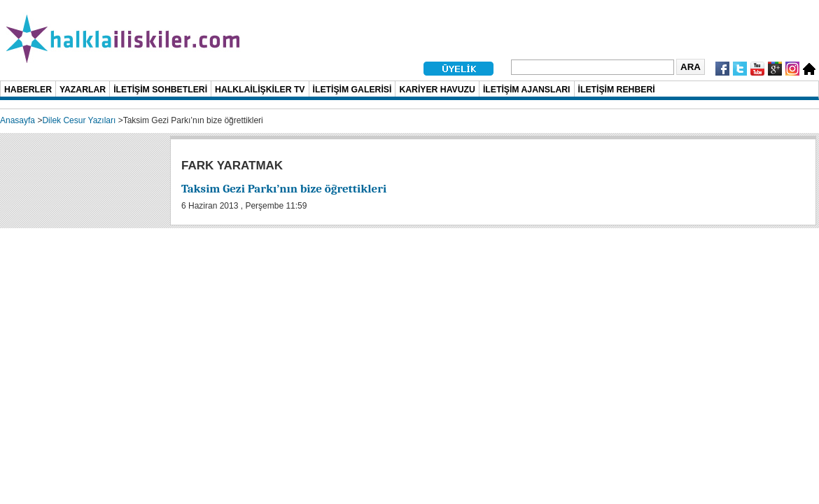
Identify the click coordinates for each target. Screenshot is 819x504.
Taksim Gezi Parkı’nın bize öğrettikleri (284, 189)
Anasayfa (17, 120)
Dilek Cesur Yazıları (79, 120)
